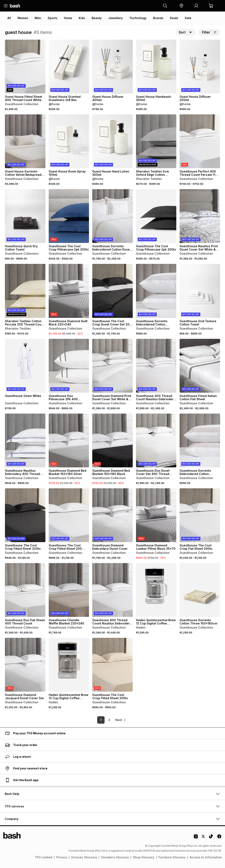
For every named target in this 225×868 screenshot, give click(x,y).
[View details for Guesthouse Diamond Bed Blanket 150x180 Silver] (69, 440)
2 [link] (106, 720)
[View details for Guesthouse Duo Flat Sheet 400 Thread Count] (25, 590)
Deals (174, 18)
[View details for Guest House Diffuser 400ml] (112, 67)
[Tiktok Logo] (211, 838)
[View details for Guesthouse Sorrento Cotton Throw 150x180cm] (200, 590)
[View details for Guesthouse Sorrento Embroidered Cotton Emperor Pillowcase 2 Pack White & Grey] (156, 291)
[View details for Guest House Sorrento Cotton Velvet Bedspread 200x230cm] (25, 141)
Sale (188, 18)
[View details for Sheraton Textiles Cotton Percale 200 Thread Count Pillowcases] (25, 291)
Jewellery (115, 18)
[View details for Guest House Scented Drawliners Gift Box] (69, 67)
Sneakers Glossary (115, 857)
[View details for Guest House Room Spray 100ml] (69, 141)
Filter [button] (209, 32)
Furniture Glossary (172, 857)
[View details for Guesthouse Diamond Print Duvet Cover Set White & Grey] (112, 366)
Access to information (206, 857)
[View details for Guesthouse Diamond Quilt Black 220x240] (69, 291)
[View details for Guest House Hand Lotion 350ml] (112, 141)
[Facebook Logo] (219, 838)
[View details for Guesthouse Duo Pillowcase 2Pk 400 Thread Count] (69, 366)
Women (23, 18)
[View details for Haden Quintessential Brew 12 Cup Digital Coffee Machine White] (156, 590)
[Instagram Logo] (196, 838)
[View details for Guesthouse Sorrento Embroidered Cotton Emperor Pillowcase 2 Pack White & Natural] (200, 440)
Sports (52, 18)
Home (68, 18)
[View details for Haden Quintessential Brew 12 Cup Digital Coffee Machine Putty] (69, 665)
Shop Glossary (144, 857)
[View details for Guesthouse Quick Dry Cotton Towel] (25, 216)
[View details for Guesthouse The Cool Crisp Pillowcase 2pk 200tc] (69, 216)
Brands (158, 18)
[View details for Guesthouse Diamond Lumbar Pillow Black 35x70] (156, 515)
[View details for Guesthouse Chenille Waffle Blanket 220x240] (69, 590)
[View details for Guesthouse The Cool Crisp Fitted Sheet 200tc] (25, 515)
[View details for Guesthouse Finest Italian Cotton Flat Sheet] (200, 366)
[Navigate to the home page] (15, 6)
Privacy (62, 857)
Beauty (97, 18)
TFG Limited (44, 857)
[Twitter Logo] (203, 838)
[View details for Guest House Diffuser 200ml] (200, 67)
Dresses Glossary (84, 857)
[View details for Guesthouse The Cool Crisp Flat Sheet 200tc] (200, 515)
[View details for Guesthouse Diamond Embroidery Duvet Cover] (112, 515)
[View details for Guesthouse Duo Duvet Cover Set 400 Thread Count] (156, 440)
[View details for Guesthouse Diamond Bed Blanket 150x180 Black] (112, 440)
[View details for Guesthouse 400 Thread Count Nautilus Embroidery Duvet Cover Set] (156, 366)
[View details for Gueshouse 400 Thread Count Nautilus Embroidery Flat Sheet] (112, 590)
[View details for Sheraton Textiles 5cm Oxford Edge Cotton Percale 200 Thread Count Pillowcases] (156, 141)
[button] (181, 6)
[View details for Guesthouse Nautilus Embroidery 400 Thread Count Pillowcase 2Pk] (25, 440)
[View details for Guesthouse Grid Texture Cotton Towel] (200, 291)
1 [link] (98, 720)
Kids (82, 18)
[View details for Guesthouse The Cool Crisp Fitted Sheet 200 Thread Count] (69, 515)
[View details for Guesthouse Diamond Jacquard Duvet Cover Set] (25, 665)
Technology (138, 18)
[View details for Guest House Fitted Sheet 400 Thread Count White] (25, 67)
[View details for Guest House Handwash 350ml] (156, 67)
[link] (121, 720)
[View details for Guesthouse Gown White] (25, 366)
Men (38, 18)
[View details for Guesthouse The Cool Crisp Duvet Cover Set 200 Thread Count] (112, 291)
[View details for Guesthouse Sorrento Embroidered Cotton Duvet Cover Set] (112, 216)
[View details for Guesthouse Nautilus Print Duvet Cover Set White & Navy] (200, 216)
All (9, 18)
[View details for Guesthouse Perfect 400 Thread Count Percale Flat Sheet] (200, 141)
